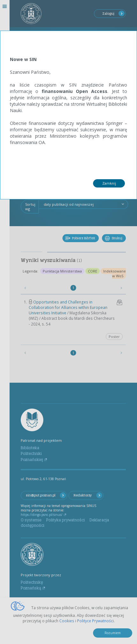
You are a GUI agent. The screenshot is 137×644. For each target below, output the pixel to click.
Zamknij (109, 183)
